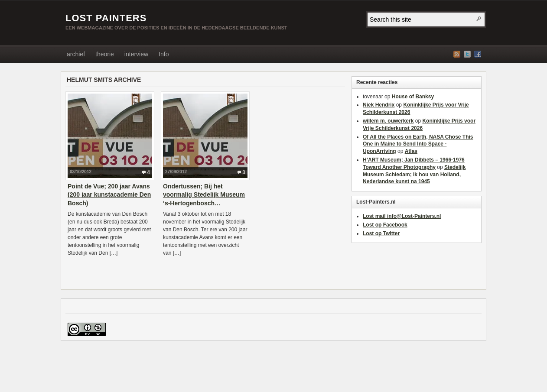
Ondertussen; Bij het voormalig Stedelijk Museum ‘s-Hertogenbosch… (204, 195)
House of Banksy (413, 97)
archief (76, 54)
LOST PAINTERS (106, 18)
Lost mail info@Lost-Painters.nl (402, 216)
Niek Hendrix (379, 105)
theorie (105, 54)
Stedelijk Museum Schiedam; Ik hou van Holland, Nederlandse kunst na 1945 (414, 175)
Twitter (467, 54)
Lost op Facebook (385, 225)
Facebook (478, 54)
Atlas (411, 151)
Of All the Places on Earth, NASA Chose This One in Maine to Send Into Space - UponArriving (418, 144)
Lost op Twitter (381, 233)
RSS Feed (457, 54)
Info (164, 54)
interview (136, 54)
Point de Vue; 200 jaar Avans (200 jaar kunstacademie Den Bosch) (109, 195)
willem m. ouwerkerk (388, 121)
